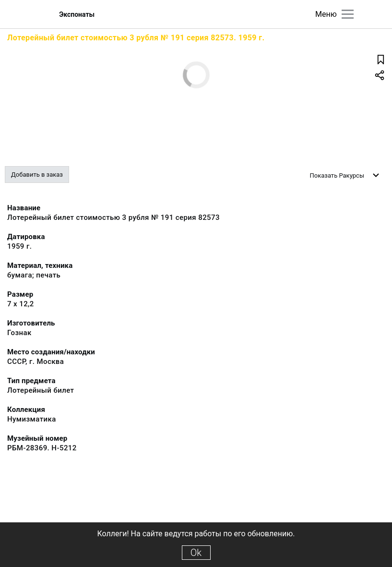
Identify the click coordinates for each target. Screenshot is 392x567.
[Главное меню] (348, 14)
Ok (196, 553)
